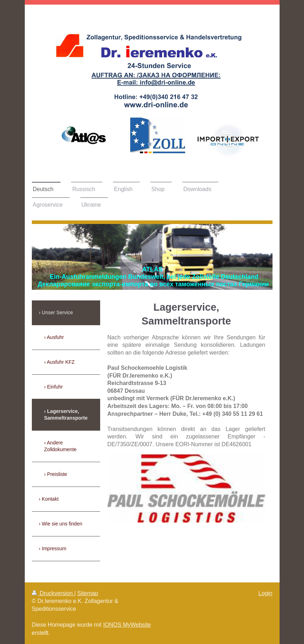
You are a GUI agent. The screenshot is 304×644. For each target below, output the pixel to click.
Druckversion (53, 593)
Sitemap (88, 593)
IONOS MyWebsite (127, 625)
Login (265, 593)
